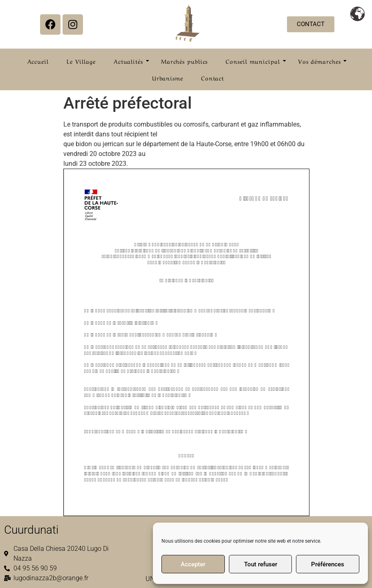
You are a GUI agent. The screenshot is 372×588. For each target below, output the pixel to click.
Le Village (81, 61)
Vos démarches (322, 61)
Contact (213, 78)
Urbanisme (168, 78)
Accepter (193, 564)
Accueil (38, 61)
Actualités (131, 61)
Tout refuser (261, 564)
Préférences (328, 564)
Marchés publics (185, 61)
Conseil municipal (255, 61)
